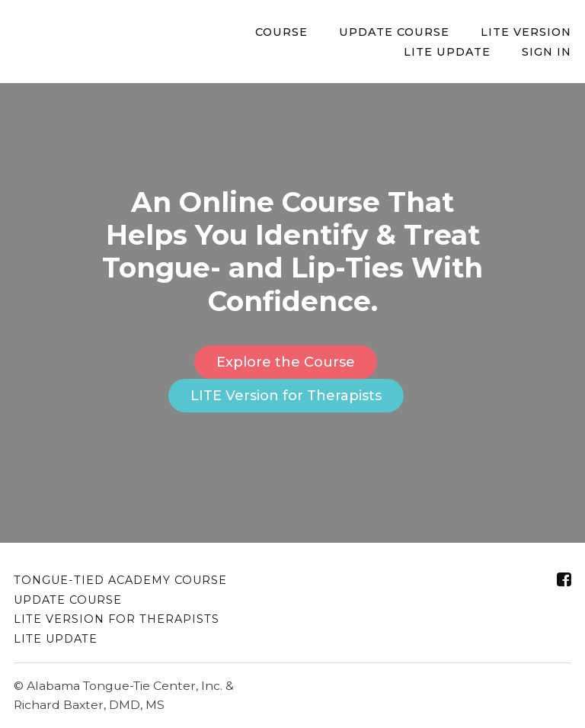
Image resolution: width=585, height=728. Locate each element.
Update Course (394, 32)
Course (281, 32)
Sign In (547, 52)
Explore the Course (286, 362)
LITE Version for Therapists (286, 396)
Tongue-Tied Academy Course (120, 580)
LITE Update (447, 52)
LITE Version (526, 32)
